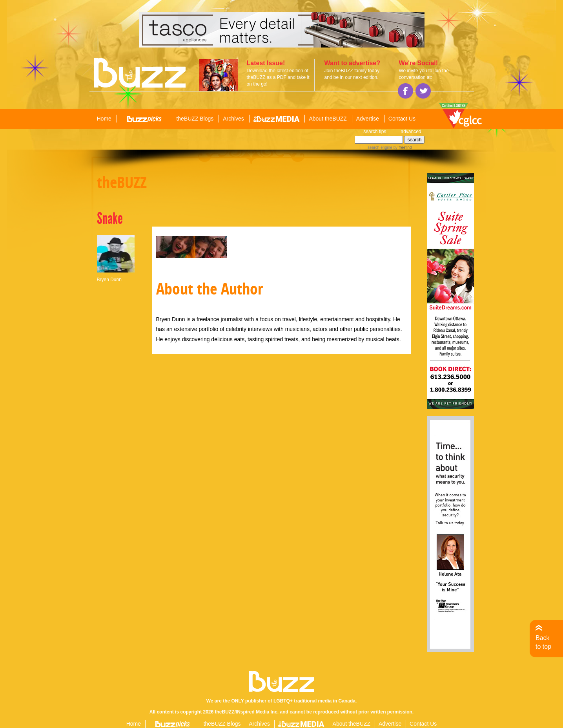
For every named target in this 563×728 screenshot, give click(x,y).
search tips (375, 132)
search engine (380, 147)
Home (104, 119)
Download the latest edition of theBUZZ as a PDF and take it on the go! (278, 77)
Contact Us (402, 119)
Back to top (543, 642)
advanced (411, 132)
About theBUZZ (328, 119)
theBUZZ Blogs (195, 119)
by (402, 147)
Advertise (368, 119)
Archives (233, 119)
